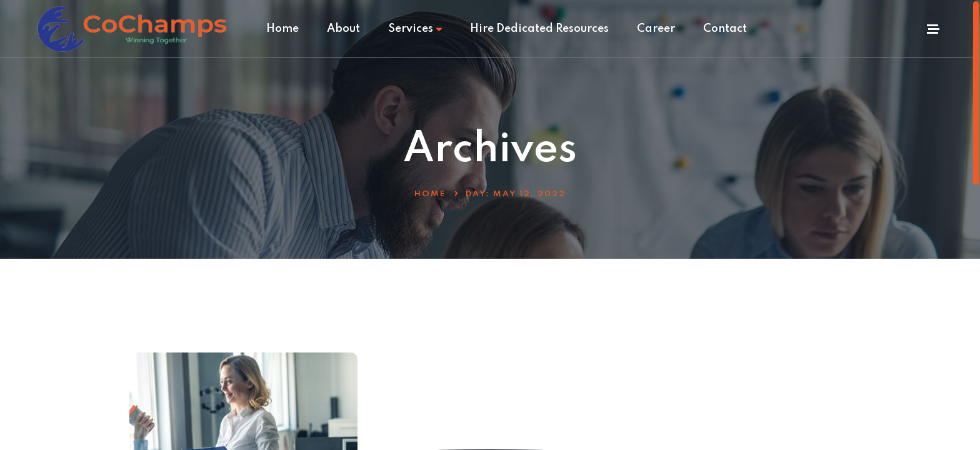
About (343, 29)
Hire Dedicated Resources (539, 29)
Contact (725, 29)
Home (282, 29)
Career (656, 29)
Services (415, 29)
